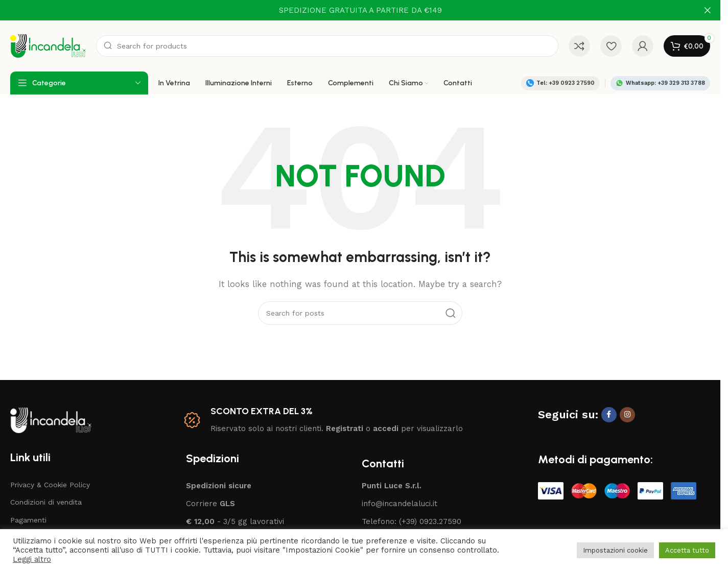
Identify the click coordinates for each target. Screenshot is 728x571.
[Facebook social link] (609, 415)
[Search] (327, 46)
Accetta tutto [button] (687, 550)
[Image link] (51, 419)
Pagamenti (28, 520)
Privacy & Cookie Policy (50, 485)
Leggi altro (32, 559)
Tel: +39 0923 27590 (560, 83)
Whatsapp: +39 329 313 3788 (660, 83)
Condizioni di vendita (46, 502)
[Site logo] (48, 45)
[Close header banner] (708, 10)
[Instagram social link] (627, 415)
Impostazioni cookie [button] (615, 550)
